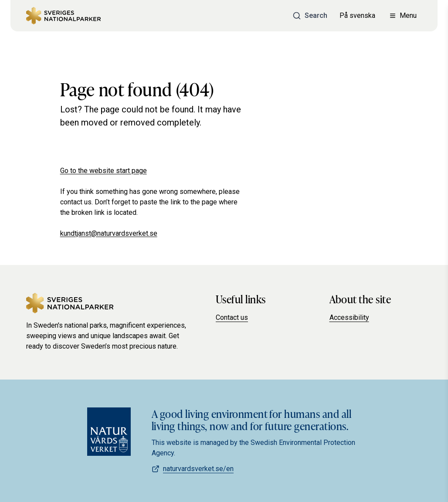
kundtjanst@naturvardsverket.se (109, 233)
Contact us (232, 317)
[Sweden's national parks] (63, 16)
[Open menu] (403, 16)
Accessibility (349, 317)
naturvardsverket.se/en (193, 469)
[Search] (310, 16)
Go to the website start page (104, 171)
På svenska (357, 15)
